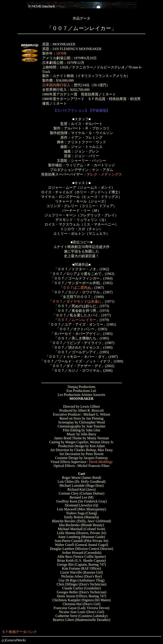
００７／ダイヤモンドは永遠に (77, 301)
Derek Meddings (101, 462)
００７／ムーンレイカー (77, 320)
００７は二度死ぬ (77, 288)
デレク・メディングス (104, 174)
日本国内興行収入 (56, 85)
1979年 (62, 53)
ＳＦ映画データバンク (19, 632)
